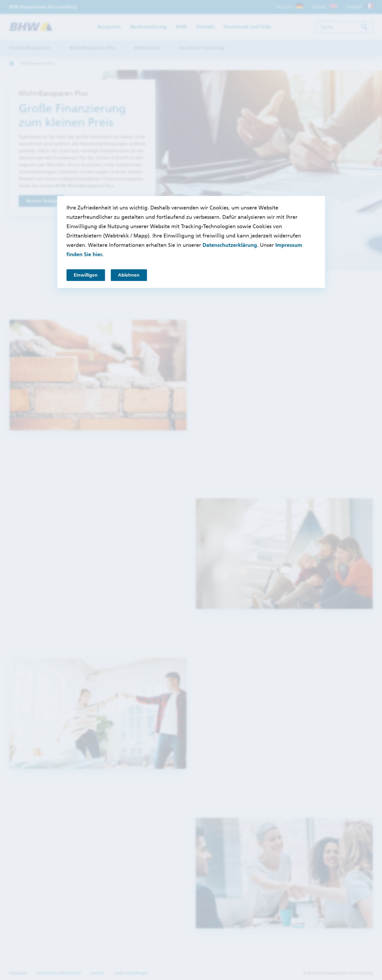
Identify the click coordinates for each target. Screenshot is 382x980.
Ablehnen (129, 275)
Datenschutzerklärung (230, 245)
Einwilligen (86, 275)
